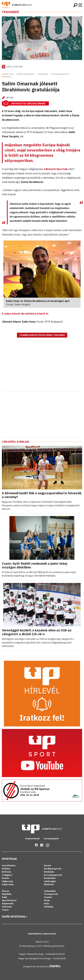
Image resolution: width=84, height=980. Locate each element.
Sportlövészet (9, 900)
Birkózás (6, 872)
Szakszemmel (33, 839)
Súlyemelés (8, 904)
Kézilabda (49, 872)
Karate (47, 866)
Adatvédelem (35, 934)
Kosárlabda (50, 878)
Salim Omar (8, 74)
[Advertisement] (42, 369)
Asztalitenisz (9, 866)
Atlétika (6, 869)
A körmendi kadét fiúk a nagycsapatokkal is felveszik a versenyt (42, 495)
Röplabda (7, 894)
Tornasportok (51, 894)
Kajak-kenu (8, 884)
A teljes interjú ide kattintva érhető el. (25, 314)
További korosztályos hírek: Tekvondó (42, 335)
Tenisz (5, 910)
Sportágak (9, 859)
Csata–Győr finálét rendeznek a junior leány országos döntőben (35, 565)
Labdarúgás (50, 881)
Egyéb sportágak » (15, 917)
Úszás (47, 900)
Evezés (5, 878)
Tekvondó (10, 12)
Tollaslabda (50, 891)
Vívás (47, 904)
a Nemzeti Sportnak (56, 169)
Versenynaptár (51, 839)
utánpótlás (43, 74)
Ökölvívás (49, 884)
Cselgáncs (7, 875)
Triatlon (48, 897)
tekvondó (7, 77)
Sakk (4, 897)
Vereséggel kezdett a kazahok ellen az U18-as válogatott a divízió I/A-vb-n (37, 632)
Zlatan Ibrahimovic (26, 74)
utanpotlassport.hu (61, 74)
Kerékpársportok (53, 869)
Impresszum (50, 934)
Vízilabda (49, 907)
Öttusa (5, 891)
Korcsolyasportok (53, 875)
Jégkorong (7, 881)
